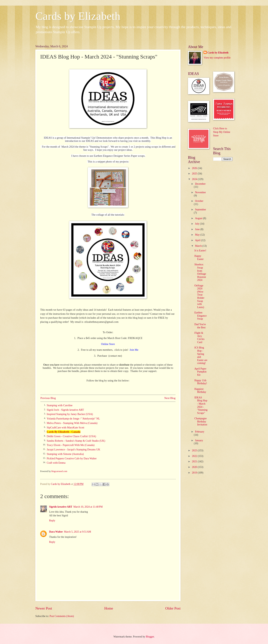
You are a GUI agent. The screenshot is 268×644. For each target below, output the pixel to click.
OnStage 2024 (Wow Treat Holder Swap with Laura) (199, 296)
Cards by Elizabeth (78, 16)
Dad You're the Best (200, 326)
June (198, 229)
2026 (195, 168)
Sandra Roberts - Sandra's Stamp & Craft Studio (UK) (76, 441)
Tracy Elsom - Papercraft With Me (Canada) (71, 445)
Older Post (173, 608)
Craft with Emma (56, 463)
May (198, 235)
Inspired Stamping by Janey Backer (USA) (70, 414)
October (199, 201)
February (200, 432)
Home (109, 608)
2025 (195, 174)
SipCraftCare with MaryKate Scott (66, 427)
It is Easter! (200, 251)
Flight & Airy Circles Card (199, 338)
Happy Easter (199, 258)
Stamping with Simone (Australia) (65, 454)
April (198, 240)
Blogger (150, 637)
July (197, 224)
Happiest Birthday (200, 391)
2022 (195, 456)
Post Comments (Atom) (62, 616)
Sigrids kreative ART (61, 507)
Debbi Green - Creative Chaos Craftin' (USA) (71, 436)
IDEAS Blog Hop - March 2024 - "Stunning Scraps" (201, 405)
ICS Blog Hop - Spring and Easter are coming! (201, 355)
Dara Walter (56, 532)
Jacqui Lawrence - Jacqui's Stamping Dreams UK (73, 449)
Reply (52, 521)
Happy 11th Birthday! (201, 382)
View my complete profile (217, 58)
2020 (195, 467)
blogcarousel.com (59, 471)
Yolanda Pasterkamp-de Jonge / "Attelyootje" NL (73, 419)
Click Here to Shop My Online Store (222, 132)
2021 (195, 461)
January (199, 440)
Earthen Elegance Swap (200, 316)
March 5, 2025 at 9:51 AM (78, 532)
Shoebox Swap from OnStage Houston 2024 (200, 272)
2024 (195, 179)
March (199, 246)
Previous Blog (48, 398)
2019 (195, 473)
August (199, 218)
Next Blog (170, 398)
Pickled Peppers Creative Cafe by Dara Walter (72, 458)
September (201, 210)
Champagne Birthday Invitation (201, 422)
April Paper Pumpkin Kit (200, 372)
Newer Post (44, 608)
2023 (195, 450)
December (200, 184)
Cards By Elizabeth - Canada (64, 432)
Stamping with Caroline (60, 405)
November (200, 192)
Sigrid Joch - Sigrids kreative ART (65, 410)
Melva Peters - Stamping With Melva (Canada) (72, 423)
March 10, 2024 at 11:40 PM (88, 507)
